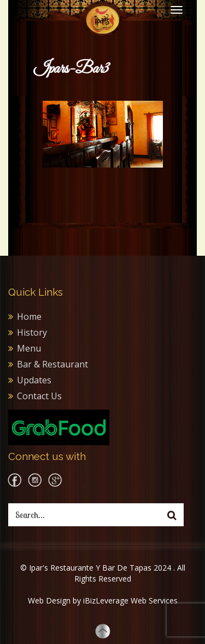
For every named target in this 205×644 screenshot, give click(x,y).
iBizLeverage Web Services (130, 600)
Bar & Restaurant (52, 364)
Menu (29, 348)
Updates (34, 380)
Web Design (49, 600)
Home (29, 317)
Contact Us (39, 396)
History (32, 332)
